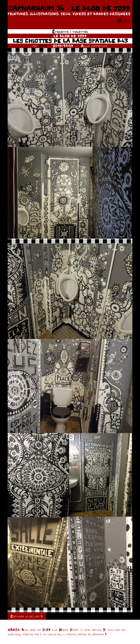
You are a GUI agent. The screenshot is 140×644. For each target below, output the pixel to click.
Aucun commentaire (94, 46)
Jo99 (42, 46)
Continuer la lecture (25, 616)
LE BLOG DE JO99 (70, 36)
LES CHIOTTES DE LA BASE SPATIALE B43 (70, 41)
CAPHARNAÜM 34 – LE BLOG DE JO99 (69, 8)
